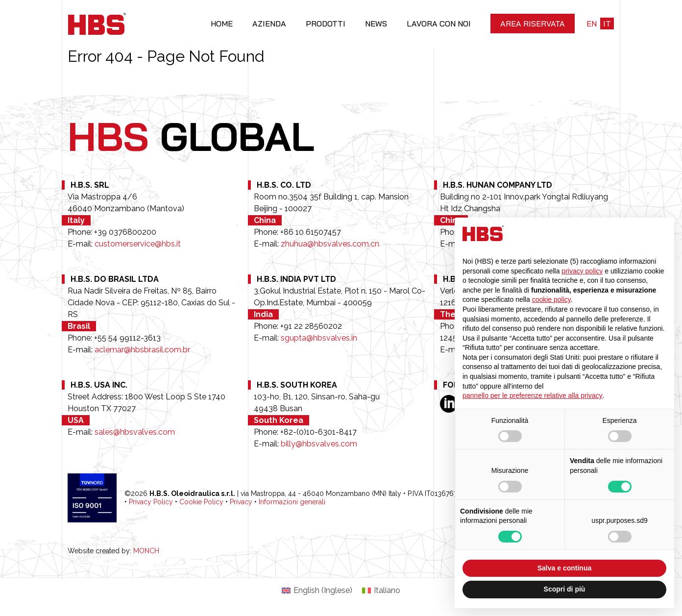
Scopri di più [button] (565, 589)
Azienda (269, 24)
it (607, 24)
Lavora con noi (439, 24)
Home (222, 24)
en (592, 24)
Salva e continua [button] (564, 568)
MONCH (146, 551)
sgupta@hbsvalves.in (319, 338)
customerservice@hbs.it (138, 244)
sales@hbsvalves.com (135, 432)
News (376, 24)
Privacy (241, 502)
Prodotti (326, 24)
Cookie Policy (201, 502)
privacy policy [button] (582, 271)
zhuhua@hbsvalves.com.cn (330, 244)
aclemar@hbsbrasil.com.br (142, 350)
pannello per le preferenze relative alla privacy (533, 395)
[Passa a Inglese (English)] (317, 591)
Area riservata (533, 24)
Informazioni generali (292, 502)
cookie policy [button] (551, 299)
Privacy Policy (151, 502)
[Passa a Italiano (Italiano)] (381, 591)
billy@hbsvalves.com (319, 444)
